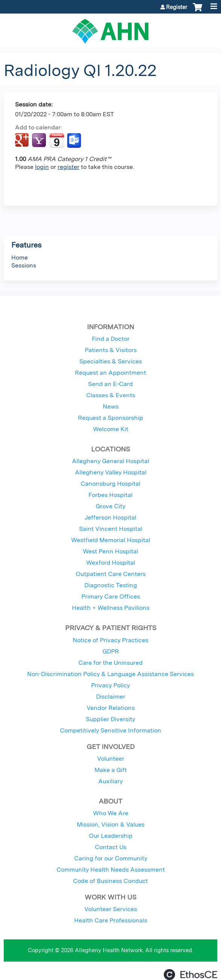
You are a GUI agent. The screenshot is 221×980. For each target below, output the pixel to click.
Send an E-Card (110, 384)
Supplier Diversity (110, 719)
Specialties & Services (111, 361)
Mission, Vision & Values (111, 824)
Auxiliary (110, 781)
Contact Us (111, 847)
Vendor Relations (111, 708)
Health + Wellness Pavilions (111, 608)
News (111, 406)
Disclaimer (111, 697)
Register (177, 7)
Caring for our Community (111, 858)
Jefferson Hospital (110, 517)
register (69, 167)
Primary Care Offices (111, 596)
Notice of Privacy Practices (110, 640)
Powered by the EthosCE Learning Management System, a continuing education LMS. (191, 975)
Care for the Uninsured (110, 663)
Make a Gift (111, 770)
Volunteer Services (111, 909)
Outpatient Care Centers (111, 574)
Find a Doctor (111, 339)
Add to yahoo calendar (40, 141)
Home (20, 258)
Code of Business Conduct (110, 881)
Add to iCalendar (57, 140)
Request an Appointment (110, 373)
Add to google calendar (23, 141)
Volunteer (111, 759)
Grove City (110, 506)
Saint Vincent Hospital (111, 529)
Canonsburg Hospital (110, 484)
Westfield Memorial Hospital (111, 540)
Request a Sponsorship (110, 418)
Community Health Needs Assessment (111, 870)
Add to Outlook (75, 141)
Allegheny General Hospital (110, 461)
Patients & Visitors (111, 350)
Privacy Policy (110, 685)
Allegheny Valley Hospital (111, 472)
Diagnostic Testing (111, 585)
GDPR (111, 651)
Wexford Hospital (111, 563)
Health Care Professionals (111, 920)
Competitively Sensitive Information (110, 730)
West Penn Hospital (110, 551)
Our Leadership (111, 836)
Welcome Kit (111, 429)
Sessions (24, 265)
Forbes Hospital (110, 495)
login (42, 167)
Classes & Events (111, 395)
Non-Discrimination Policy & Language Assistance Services (110, 674)
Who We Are (111, 813)
